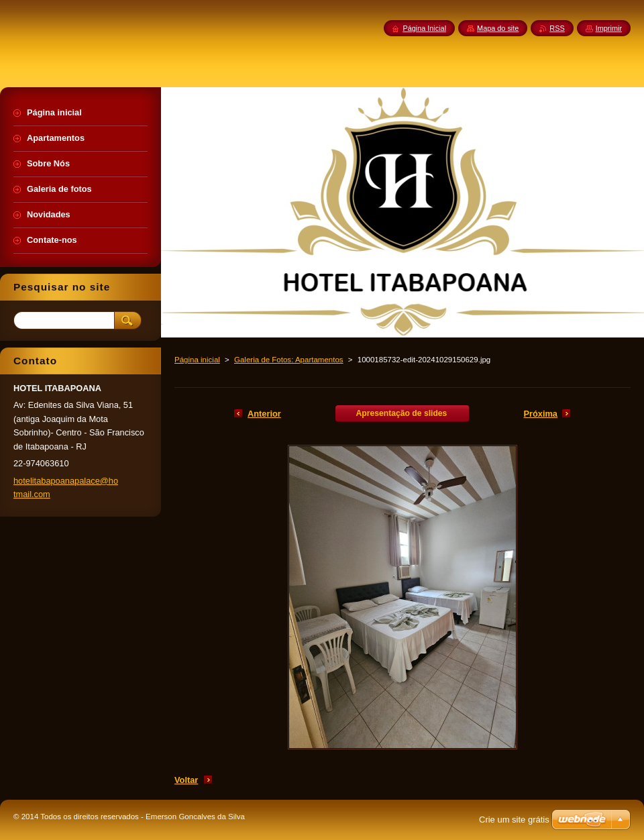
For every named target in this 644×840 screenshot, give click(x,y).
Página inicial (197, 360)
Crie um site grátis (514, 820)
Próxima (540, 414)
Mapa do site (498, 28)
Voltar (186, 780)
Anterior (264, 414)
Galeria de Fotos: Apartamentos (289, 360)
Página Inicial (424, 28)
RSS (557, 28)
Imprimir (609, 28)
